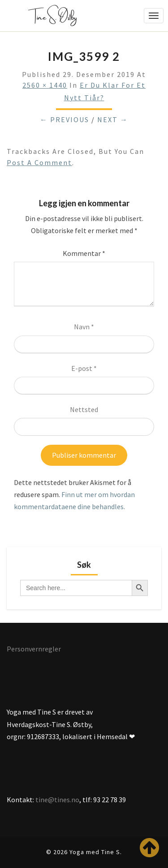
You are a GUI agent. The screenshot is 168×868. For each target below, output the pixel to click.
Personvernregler (34, 649)
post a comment (39, 162)
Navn (84, 327)
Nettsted (84, 409)
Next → (113, 119)
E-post (84, 368)
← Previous (65, 119)
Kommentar (84, 253)
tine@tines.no (57, 800)
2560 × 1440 (45, 85)
